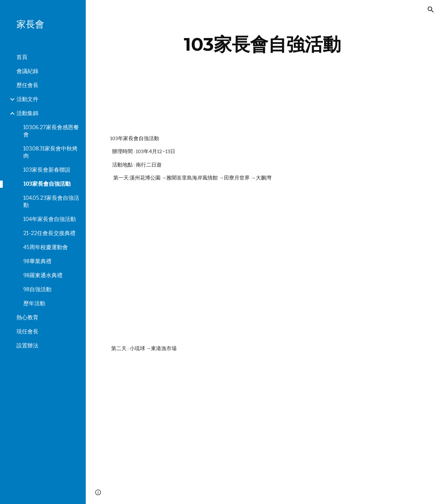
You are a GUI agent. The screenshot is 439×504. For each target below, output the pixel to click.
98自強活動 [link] (37, 289)
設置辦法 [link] (27, 346)
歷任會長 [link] (27, 85)
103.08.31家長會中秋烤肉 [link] (50, 152)
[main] (263, 44)
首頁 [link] (22, 57)
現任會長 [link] (27, 331)
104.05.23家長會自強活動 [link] (51, 201)
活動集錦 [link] (27, 113)
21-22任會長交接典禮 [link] (49, 233)
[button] (431, 10)
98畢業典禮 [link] (37, 261)
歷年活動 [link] (34, 303)
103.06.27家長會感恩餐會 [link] (51, 131)
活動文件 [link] (27, 99)
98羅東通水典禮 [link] (43, 275)
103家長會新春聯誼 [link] (47, 170)
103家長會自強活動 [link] (47, 184)
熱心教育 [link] (27, 317)
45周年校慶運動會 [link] (46, 247)
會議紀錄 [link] (27, 71)
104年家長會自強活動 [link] (50, 219)
